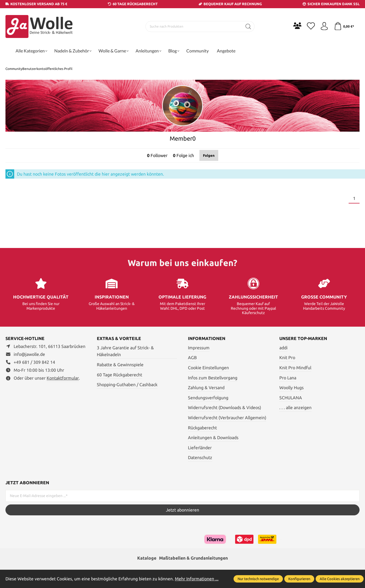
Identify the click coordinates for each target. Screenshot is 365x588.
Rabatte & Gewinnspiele (120, 365)
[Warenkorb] (344, 26)
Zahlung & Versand (206, 388)
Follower (157, 155)
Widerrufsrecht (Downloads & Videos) (225, 407)
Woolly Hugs (291, 388)
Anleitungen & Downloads (213, 438)
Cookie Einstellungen (208, 368)
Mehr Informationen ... (197, 579)
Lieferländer (200, 448)
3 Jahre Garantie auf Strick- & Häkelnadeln (125, 351)
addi (283, 348)
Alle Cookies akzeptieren (340, 579)
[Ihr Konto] (324, 26)
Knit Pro (287, 357)
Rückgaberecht (202, 428)
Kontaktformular (63, 378)
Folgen (209, 155)
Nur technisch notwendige (258, 579)
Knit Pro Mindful (295, 368)
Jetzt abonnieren (182, 510)
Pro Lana (288, 378)
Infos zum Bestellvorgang (213, 378)
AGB (192, 357)
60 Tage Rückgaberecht (119, 375)
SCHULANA (291, 398)
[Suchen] (248, 26)
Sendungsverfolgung (208, 398)
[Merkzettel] (310, 26)
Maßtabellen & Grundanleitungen (193, 558)
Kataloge (147, 558)
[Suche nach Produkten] (194, 26)
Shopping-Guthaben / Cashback (127, 385)
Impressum (199, 348)
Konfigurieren (299, 579)
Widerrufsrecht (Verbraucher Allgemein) (227, 418)
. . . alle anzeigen (295, 407)
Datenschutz (200, 457)
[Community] (297, 26)
